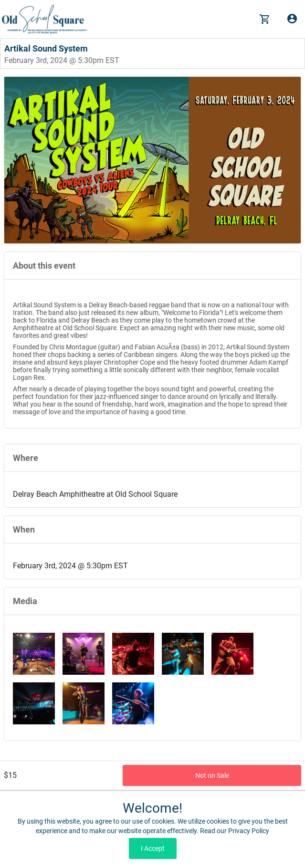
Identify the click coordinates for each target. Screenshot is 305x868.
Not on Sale (212, 775)
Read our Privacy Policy (235, 831)
